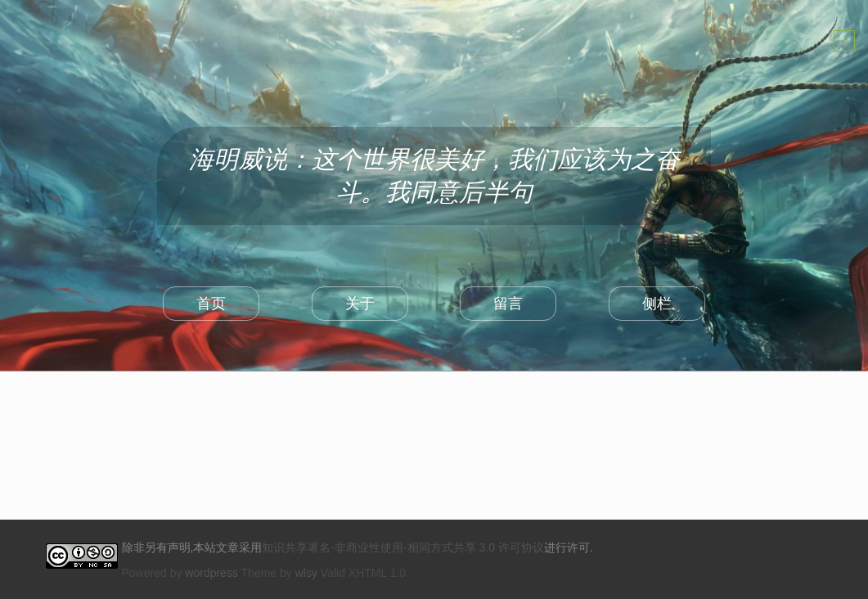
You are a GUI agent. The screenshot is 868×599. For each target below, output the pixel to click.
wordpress (211, 573)
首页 (211, 304)
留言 (508, 304)
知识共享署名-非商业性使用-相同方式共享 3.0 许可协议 (403, 547)
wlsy (306, 573)
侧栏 (657, 304)
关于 (360, 304)
